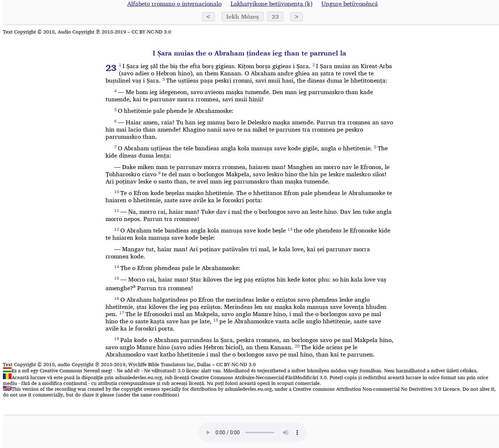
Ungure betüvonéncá (350, 4)
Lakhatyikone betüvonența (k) (271, 4)
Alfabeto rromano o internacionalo (174, 4)
